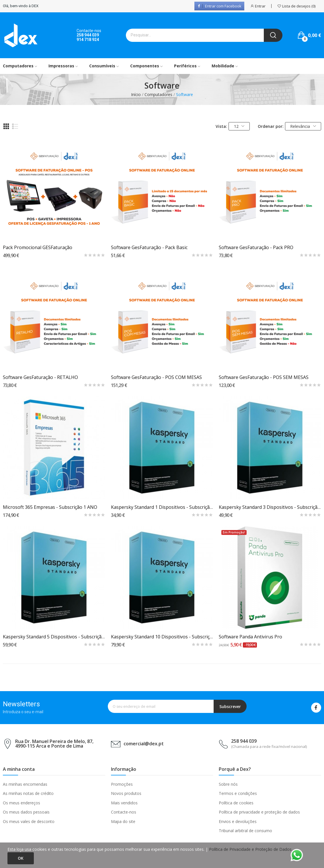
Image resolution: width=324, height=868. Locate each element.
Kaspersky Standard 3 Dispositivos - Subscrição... (270, 507)
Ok (21, 858)
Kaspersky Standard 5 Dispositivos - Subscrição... (54, 637)
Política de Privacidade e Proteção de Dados (250, 849)
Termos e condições (238, 793)
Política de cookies (236, 803)
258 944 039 (88, 35)
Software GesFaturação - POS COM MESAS (156, 377)
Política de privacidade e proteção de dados (259, 812)
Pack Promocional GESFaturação (38, 247)
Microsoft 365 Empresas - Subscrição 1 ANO (50, 507)
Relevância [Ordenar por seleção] (303, 126)
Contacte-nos (124, 812)
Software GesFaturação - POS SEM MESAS (264, 377)
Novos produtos (126, 793)
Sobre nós (228, 784)
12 (239, 126)
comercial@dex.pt (144, 744)
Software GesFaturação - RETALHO (40, 377)
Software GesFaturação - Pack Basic (149, 247)
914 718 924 (88, 40)
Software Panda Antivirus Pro (250, 637)
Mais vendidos (124, 803)
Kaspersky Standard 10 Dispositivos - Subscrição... (162, 637)
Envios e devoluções (238, 821)
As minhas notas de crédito (28, 793)
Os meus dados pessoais (26, 812)
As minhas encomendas (25, 784)
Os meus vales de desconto (29, 821)
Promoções (122, 784)
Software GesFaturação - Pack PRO (256, 247)
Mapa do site (123, 821)
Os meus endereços (22, 803)
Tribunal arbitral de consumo (245, 831)
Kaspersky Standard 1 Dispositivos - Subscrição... (162, 507)
